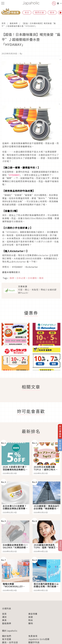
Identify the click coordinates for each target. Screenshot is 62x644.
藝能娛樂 (14, 23)
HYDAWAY (14, 175)
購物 (31, 623)
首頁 (4, 23)
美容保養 (33, 614)
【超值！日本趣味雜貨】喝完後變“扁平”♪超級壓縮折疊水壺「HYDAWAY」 (29, 25)
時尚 (31, 620)
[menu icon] (3, 3)
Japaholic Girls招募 (39, 639)
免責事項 (33, 636)
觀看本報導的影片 (11, 272)
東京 (27, 12)
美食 (4, 620)
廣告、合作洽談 (10, 642)
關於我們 (7, 636)
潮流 (4, 617)
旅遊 (31, 617)
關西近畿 (40, 12)
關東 (52, 12)
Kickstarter (32, 267)
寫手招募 (7, 639)
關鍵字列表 (34, 642)
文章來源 (23, 286)
